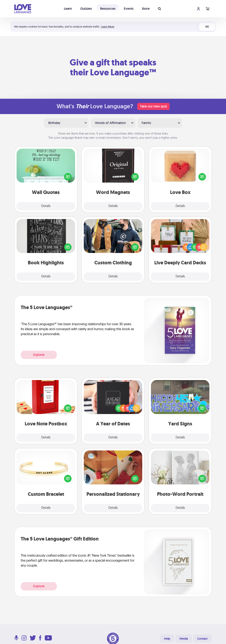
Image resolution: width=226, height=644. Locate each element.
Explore (39, 355)
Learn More (108, 27)
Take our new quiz (153, 106)
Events (129, 9)
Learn (68, 9)
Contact (202, 639)
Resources (108, 9)
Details (46, 206)
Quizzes (86, 9)
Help (167, 639)
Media (184, 639)
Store (146, 9)
